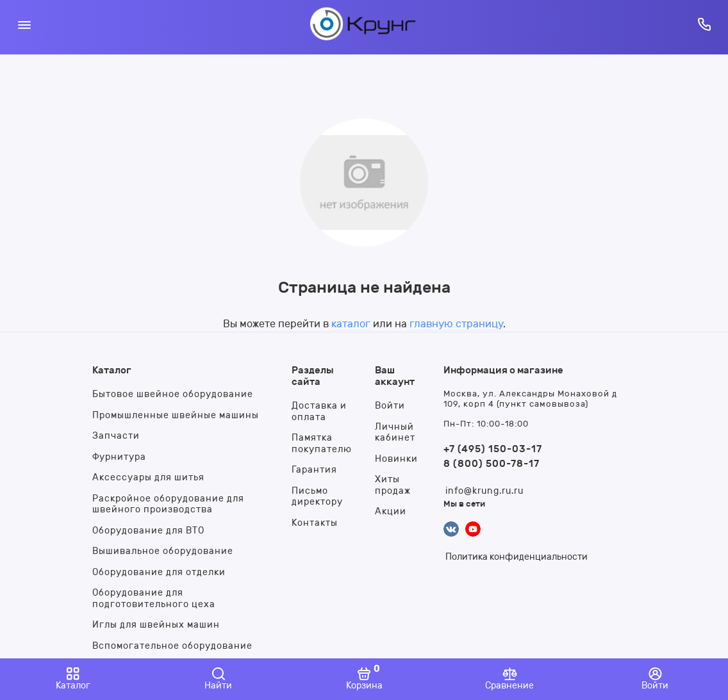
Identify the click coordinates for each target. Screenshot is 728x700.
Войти (390, 406)
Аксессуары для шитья (148, 477)
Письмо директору (317, 497)
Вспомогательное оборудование (172, 646)
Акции (391, 511)
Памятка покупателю (322, 444)
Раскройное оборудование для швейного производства (168, 504)
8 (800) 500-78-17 (492, 464)
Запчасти (116, 436)
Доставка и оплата (319, 411)
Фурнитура (119, 457)
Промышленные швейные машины (176, 415)
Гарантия (314, 470)
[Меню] (24, 24)
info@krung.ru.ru (484, 491)
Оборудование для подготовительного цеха (154, 598)
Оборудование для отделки (159, 572)
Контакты (315, 523)
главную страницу (456, 324)
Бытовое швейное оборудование (173, 394)
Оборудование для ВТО (148, 531)
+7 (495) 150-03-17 (493, 449)
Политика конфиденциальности (517, 557)
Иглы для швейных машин (156, 625)
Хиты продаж (393, 485)
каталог (351, 324)
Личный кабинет (395, 433)
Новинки (396, 459)
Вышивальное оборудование (163, 551)
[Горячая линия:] (704, 24)
